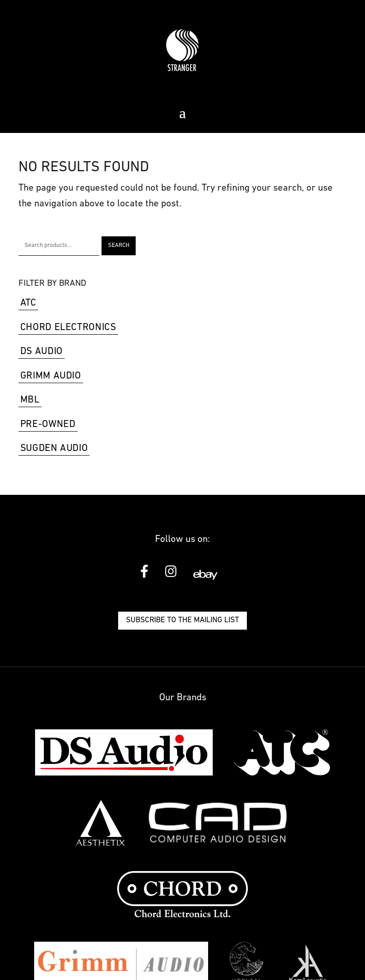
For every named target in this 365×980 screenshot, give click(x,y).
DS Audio (42, 352)
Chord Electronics (68, 328)
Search (119, 245)
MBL (30, 400)
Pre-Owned (48, 424)
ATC (28, 303)
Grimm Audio (51, 376)
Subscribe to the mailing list (182, 620)
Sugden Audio (54, 448)
